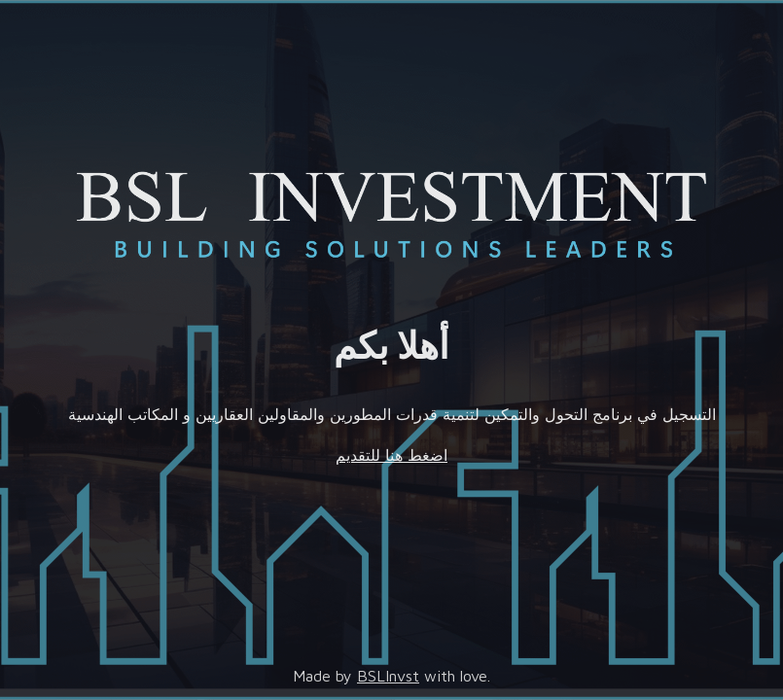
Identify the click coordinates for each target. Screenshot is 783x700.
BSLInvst (388, 676)
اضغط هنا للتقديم (391, 455)
